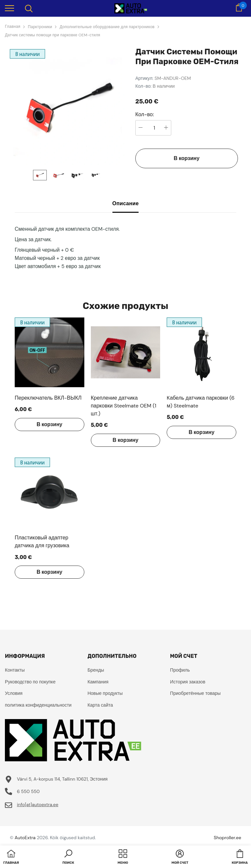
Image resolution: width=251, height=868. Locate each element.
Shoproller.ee (227, 838)
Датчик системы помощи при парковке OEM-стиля (53, 35)
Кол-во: (145, 115)
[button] (68, 858)
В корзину (187, 158)
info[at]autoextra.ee (38, 805)
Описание (126, 203)
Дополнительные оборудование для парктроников (107, 27)
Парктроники (40, 27)
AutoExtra (25, 838)
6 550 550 (28, 791)
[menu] (9, 8)
